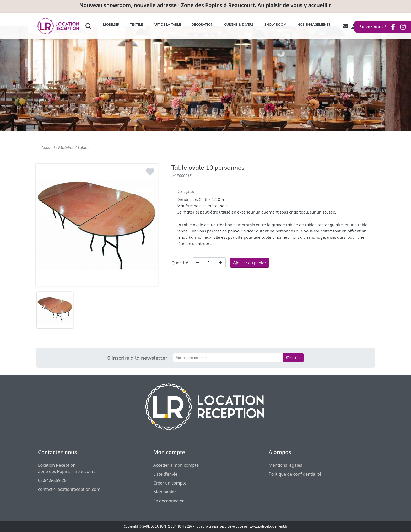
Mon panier (165, 492)
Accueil (48, 147)
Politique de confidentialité (295, 474)
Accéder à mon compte (176, 465)
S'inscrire (293, 358)
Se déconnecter (169, 501)
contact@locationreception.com (69, 489)
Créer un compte (170, 483)
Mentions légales (285, 465)
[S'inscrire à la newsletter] (228, 358)
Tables (83, 147)
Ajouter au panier (250, 263)
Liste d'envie (165, 474)
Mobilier (66, 147)
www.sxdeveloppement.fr (269, 526)
